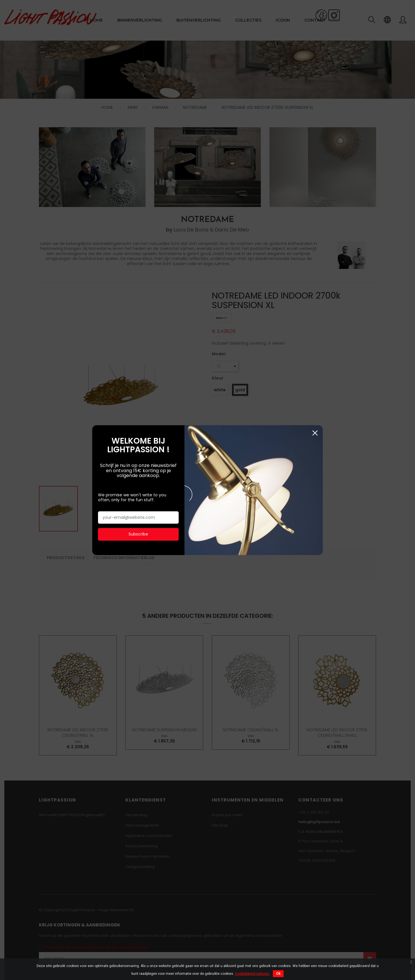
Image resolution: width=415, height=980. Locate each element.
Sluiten (315, 61)
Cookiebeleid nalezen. (252, 974)
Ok (278, 974)
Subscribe (138, 162)
